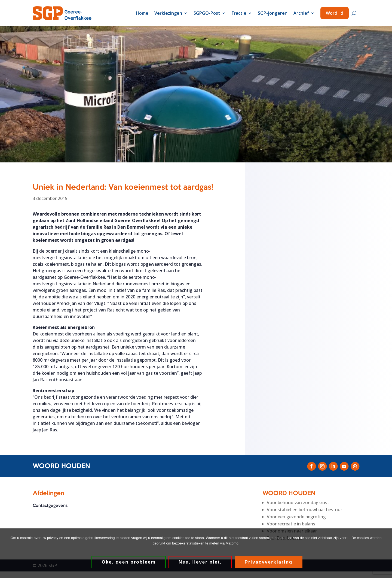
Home (142, 13)
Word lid (335, 13)
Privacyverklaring (269, 562)
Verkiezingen (168, 13)
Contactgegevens (50, 506)
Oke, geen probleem (129, 562)
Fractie (239, 13)
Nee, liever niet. (200, 562)
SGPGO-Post (207, 13)
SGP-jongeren (273, 13)
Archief (301, 13)
